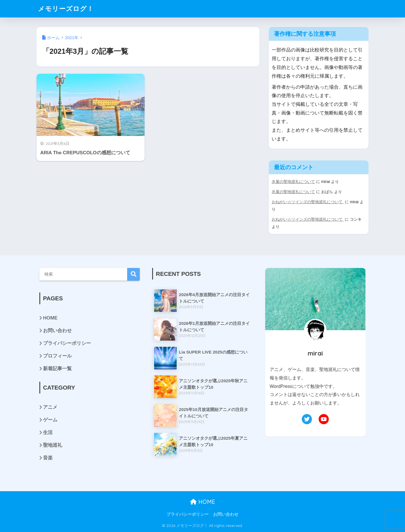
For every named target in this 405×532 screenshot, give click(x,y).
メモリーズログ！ (66, 9)
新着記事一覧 (57, 369)
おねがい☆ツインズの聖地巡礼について (308, 202)
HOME (50, 318)
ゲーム (50, 420)
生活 (48, 432)
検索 (133, 274)
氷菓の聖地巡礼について (293, 182)
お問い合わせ (57, 331)
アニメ (50, 407)
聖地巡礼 (53, 445)
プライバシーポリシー (67, 343)
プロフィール (57, 356)
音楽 (48, 458)
